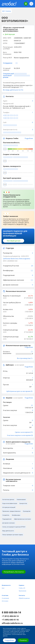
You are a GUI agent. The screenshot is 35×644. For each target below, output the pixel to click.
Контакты (22, 595)
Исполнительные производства (18, 346)
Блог (3, 588)
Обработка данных (24, 598)
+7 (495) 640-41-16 (10, 620)
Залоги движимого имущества (18, 442)
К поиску (7, 11)
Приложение (22, 591)
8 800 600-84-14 (11, 612)
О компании (5, 598)
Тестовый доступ (14, 241)
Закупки (9, 398)
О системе (5, 595)
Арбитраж (10, 365)
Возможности (6, 585)
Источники (5, 601)
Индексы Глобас (12, 138)
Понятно (23, 640)
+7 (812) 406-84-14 (10, 616)
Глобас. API (22, 588)
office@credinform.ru (12, 623)
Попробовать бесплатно (14, 572)
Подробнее (9, 640)
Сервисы (22, 585)
